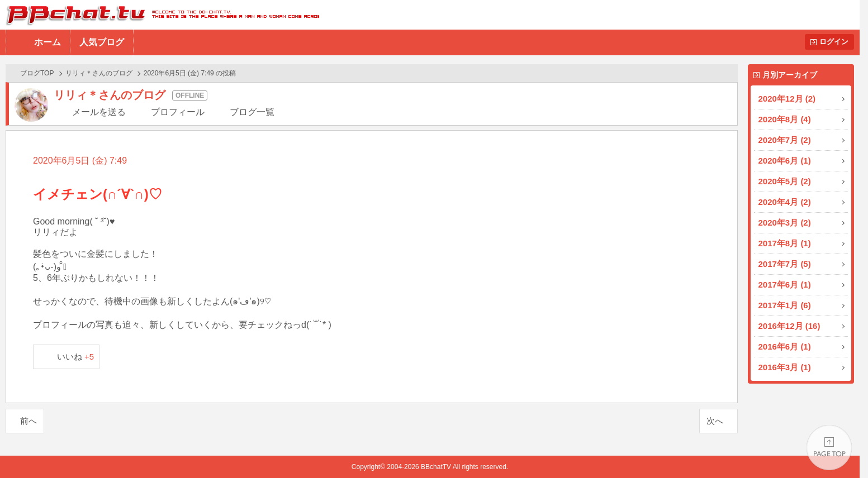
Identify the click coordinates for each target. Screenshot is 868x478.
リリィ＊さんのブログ (99, 73)
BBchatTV (160, 15)
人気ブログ (102, 42)
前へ (29, 421)
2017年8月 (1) (785, 243)
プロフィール (178, 112)
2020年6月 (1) (785, 161)
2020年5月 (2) (785, 181)
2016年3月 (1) (785, 367)
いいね (76, 357)
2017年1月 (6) (785, 305)
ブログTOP (37, 73)
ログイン (834, 42)
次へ (715, 421)
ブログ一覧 (252, 112)
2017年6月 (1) (785, 285)
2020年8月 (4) (785, 119)
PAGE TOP (829, 448)
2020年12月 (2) (787, 99)
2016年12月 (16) (789, 326)
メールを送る (99, 112)
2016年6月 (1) (785, 346)
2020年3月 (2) (785, 223)
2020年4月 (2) (785, 202)
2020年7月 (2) (785, 140)
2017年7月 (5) (785, 264)
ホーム (48, 42)
